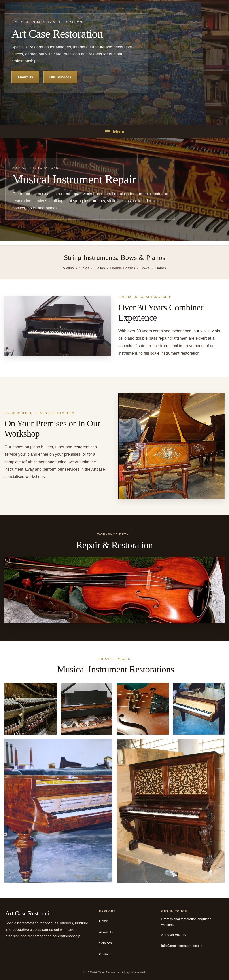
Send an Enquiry (174, 935)
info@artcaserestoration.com (183, 946)
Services (106, 943)
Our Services (60, 77)
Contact (105, 954)
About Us (25, 77)
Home (104, 921)
